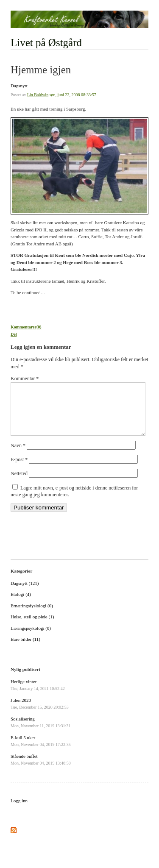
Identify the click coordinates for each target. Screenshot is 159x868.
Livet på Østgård (46, 43)
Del (14, 334)
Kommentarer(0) (26, 327)
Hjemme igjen (41, 70)
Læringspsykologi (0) (31, 638)
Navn (18, 456)
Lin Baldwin (38, 95)
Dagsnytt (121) (25, 593)
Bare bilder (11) (25, 649)
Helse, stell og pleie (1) (32, 627)
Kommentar (25, 378)
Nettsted (19, 484)
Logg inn (19, 811)
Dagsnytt (19, 86)
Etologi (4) (21, 604)
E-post (19, 470)
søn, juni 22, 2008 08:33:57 (73, 95)
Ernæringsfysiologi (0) (32, 616)
